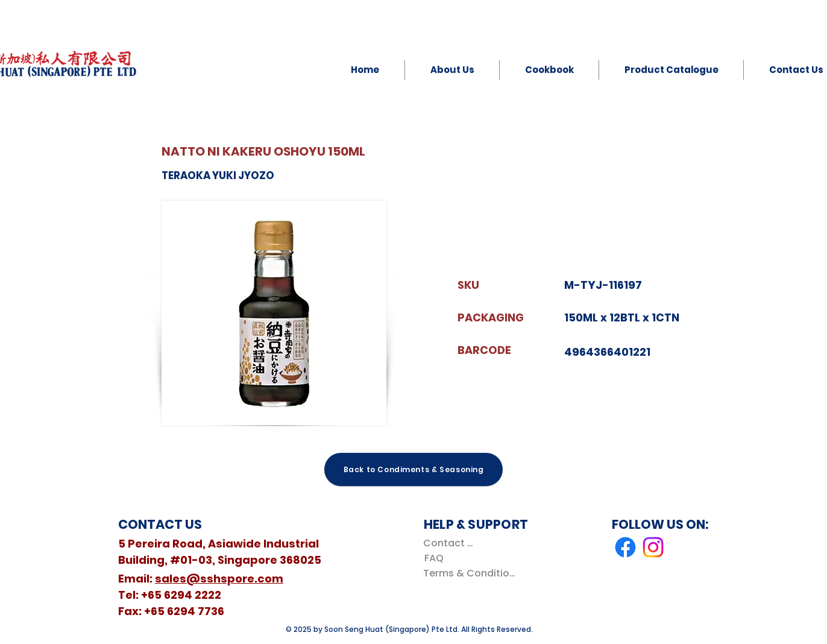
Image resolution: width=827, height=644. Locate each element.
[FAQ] (434, 558)
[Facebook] (625, 547)
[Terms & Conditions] (472, 573)
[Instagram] (653, 547)
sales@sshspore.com (219, 579)
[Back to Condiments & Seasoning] (413, 469)
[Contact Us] (451, 543)
